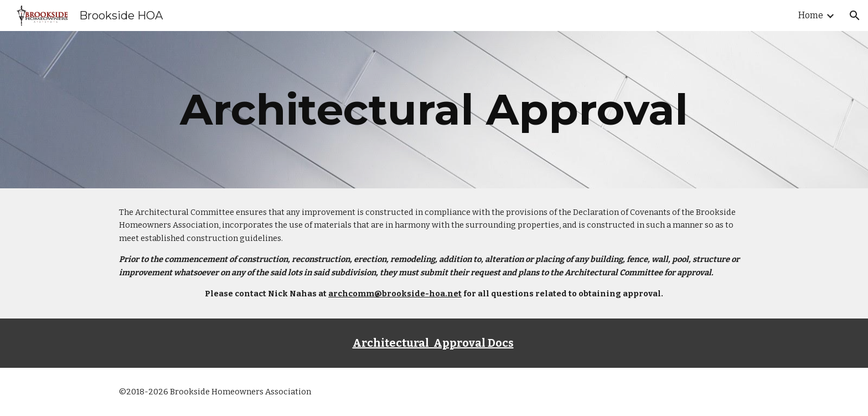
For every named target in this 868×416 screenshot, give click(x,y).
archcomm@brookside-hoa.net (395, 294)
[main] (434, 110)
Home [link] (811, 15)
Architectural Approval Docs (433, 343)
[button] (855, 16)
